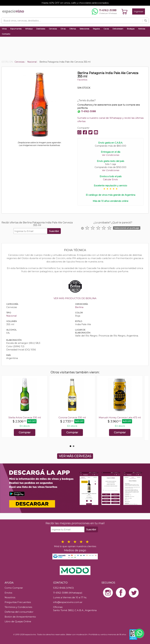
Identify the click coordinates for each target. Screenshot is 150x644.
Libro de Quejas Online (18, 621)
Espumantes (16, 29)
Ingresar (139, 11)
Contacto (6, 34)
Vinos (4, 29)
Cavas (106, 29)
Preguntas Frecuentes (18, 602)
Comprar (25, 432)
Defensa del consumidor (19, 612)
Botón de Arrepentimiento (20, 617)
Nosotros (10, 597)
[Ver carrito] (125, 11)
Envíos (8, 593)
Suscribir (54, 231)
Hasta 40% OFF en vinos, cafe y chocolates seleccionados (75, 3)
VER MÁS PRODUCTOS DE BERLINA (75, 298)
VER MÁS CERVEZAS (75, 456)
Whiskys (29, 29)
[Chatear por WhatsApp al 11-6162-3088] (104, 11)
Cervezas (53, 29)
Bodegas (131, 29)
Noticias (142, 29)
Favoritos (82, 80)
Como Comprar (14, 588)
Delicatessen (118, 29)
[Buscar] (146, 21)
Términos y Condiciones (18, 607)
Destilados (41, 29)
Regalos (96, 29)
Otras (63, 29)
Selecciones (84, 29)
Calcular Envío (110, 179)
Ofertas (73, 29)
